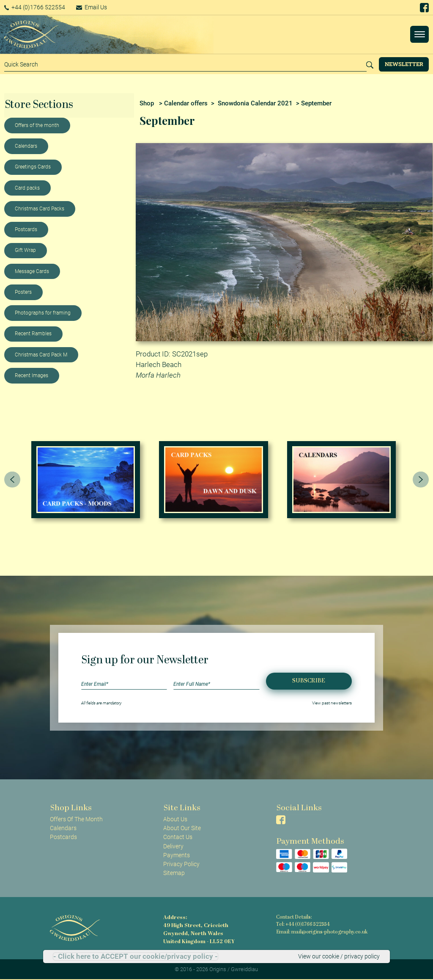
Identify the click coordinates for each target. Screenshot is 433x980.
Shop (147, 103)
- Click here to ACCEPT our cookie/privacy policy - (136, 957)
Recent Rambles (33, 334)
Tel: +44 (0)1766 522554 (303, 925)
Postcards (26, 229)
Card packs (27, 188)
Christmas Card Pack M (41, 355)
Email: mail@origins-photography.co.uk (320, 932)
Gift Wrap (25, 250)
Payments (177, 855)
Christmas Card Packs (40, 209)
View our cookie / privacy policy (339, 956)
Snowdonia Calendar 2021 (255, 103)
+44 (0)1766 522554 (36, 7)
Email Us (95, 7)
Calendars (26, 146)
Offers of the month (37, 125)
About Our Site (182, 828)
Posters (23, 292)
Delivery (173, 846)
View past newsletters (332, 703)
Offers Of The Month (76, 819)
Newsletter (404, 64)
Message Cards (32, 271)
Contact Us (178, 837)
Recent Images (32, 375)
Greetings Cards (33, 167)
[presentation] (12, 480)
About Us (175, 819)
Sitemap (174, 873)
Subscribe (309, 681)
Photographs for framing (43, 313)
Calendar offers (186, 103)
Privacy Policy (181, 864)
